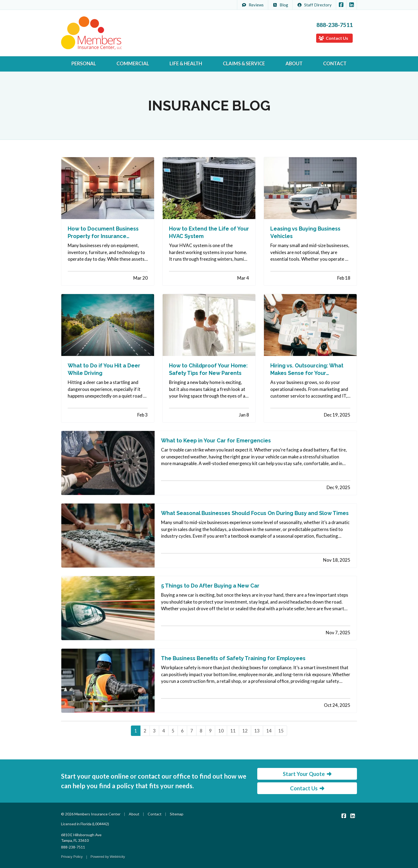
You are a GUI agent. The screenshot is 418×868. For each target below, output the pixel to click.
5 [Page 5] (173, 731)
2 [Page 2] (145, 731)
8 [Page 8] (201, 731)
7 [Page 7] (192, 731)
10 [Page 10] (221, 731)
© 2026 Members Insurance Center (91, 814)
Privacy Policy (72, 857)
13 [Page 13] (257, 731)
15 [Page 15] (281, 731)
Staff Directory (314, 5)
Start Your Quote (307, 774)
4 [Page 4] (164, 731)
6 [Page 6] (182, 731)
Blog (280, 5)
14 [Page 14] (269, 731)
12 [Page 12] (245, 731)
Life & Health (186, 64)
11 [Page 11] (233, 731)
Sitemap (177, 814)
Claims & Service (244, 64)
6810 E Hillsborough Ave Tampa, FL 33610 (81, 838)
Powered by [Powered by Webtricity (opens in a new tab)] (108, 857)
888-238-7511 (335, 25)
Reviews (253, 5)
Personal (84, 64)
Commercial (133, 64)
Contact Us (333, 38)
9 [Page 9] (210, 731)
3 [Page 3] (154, 731)
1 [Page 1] (136, 731)
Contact (335, 64)
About (294, 64)
